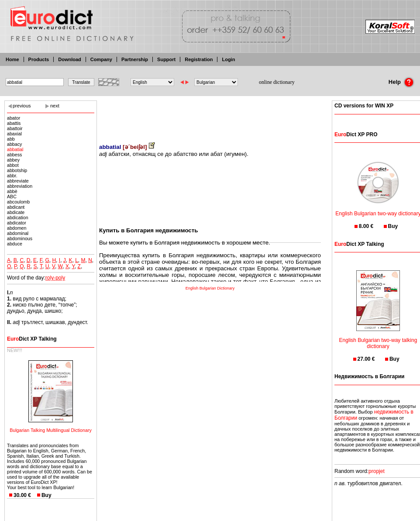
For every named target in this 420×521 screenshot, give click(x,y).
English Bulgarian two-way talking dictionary (378, 338)
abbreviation (20, 186)
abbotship (17, 170)
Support (166, 59)
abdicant (16, 207)
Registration (199, 59)
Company (101, 59)
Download (70, 59)
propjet (377, 471)
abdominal (18, 233)
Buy (46, 495)
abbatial (15, 149)
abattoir (15, 128)
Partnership (135, 59)
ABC (12, 197)
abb (11, 139)
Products (39, 59)
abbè (12, 191)
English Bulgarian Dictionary (210, 288)
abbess (14, 155)
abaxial (14, 134)
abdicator (17, 223)
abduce (15, 244)
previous (22, 106)
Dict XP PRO (356, 135)
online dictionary (277, 82)
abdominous (20, 238)
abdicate (16, 212)
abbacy (14, 144)
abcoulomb (18, 202)
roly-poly (55, 278)
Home (12, 59)
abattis (14, 123)
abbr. (12, 176)
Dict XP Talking (32, 339)
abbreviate (18, 181)
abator (14, 118)
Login (228, 59)
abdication (18, 217)
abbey (13, 160)
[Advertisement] (210, 116)
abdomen (17, 228)
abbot (13, 165)
